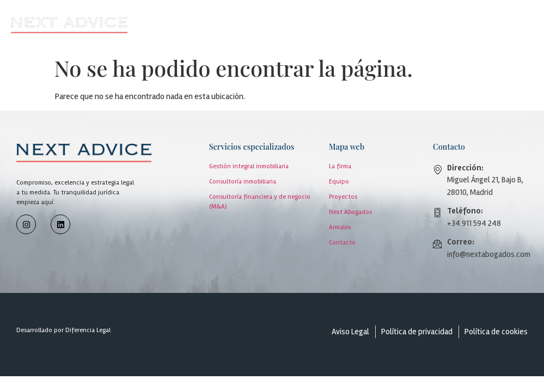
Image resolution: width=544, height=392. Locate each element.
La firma (340, 166)
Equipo (339, 182)
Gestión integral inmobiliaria (249, 166)
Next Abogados (350, 212)
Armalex (340, 227)
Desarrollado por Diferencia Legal (63, 330)
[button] (336, 25)
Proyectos (343, 197)
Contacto (342, 243)
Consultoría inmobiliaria (243, 182)
